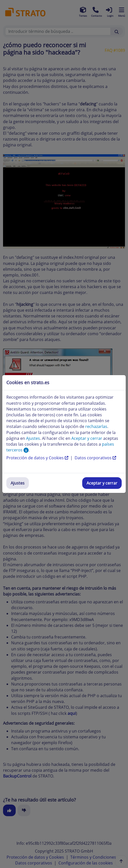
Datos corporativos (95, 458)
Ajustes (18, 483)
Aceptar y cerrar (102, 483)
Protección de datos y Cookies (38, 458)
